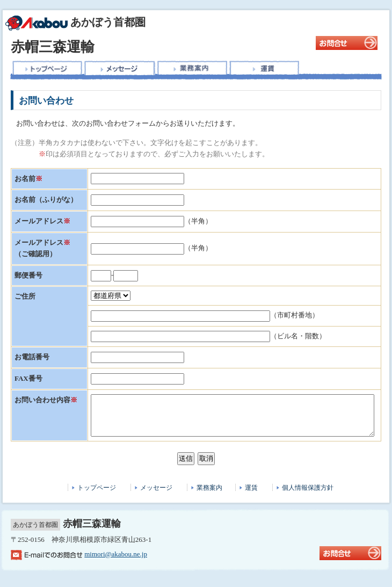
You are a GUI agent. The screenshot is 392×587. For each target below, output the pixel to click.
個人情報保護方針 (308, 496)
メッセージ (156, 496)
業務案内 (209, 496)
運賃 (251, 496)
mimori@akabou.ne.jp (116, 562)
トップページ (97, 496)
